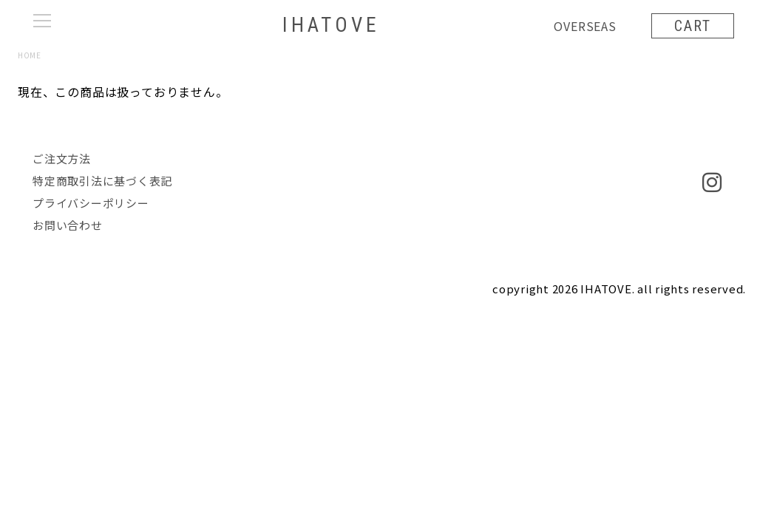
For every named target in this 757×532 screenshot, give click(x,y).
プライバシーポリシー (91, 203)
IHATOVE (330, 25)
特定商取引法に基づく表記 (102, 181)
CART (692, 26)
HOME (29, 55)
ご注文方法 (62, 158)
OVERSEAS (584, 26)
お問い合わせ (68, 225)
